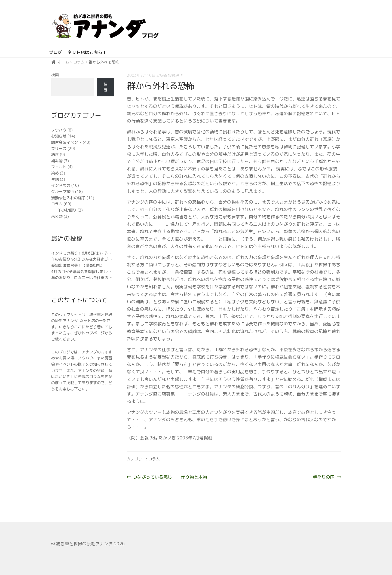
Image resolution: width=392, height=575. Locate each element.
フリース (59, 149)
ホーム (63, 62)
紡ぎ (55, 155)
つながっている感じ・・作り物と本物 (170, 477)
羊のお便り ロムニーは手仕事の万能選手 (87, 278)
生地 (55, 179)
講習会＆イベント (66, 142)
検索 (55, 75)
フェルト (59, 167)
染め (55, 173)
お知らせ (59, 136)
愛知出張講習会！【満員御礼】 (78, 265)
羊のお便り (67, 210)
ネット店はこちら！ (87, 52)
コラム (79, 62)
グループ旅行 (63, 192)
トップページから (97, 333)
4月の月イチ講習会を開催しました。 (83, 272)
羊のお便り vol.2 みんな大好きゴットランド (89, 259)
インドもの (61, 185)
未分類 (57, 216)
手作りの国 (324, 477)
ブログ (56, 52)
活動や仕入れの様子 (68, 198)
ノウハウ (59, 130)
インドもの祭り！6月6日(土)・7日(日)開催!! (89, 253)
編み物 (57, 161)
